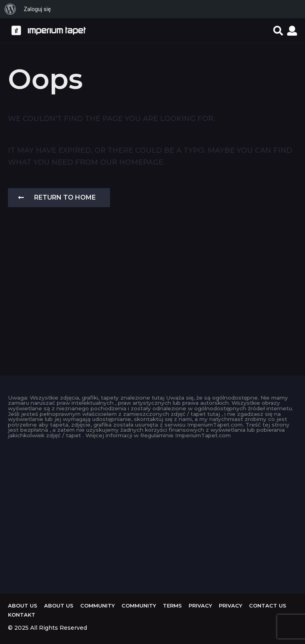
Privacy (200, 606)
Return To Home (57, 197)
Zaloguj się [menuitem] (37, 9)
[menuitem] (10, 9)
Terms (172, 606)
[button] (278, 31)
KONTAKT (22, 615)
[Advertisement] (152, 300)
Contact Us (268, 606)
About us (23, 606)
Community (97, 606)
